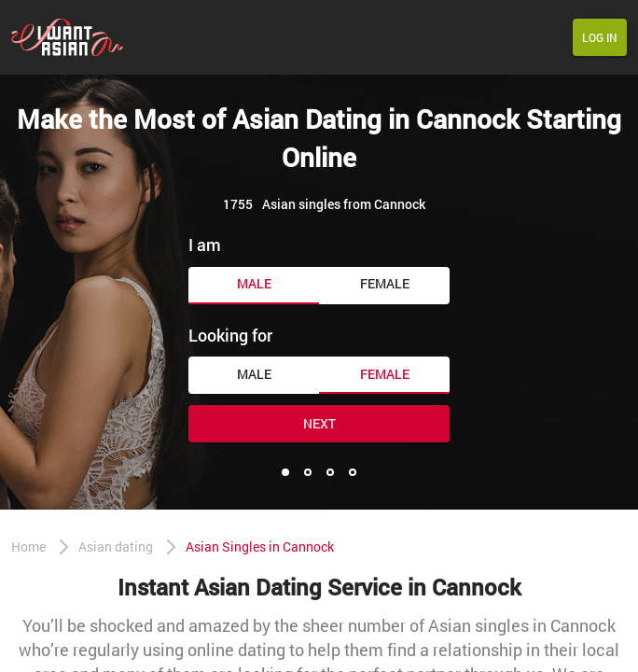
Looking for (230, 335)
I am (205, 245)
